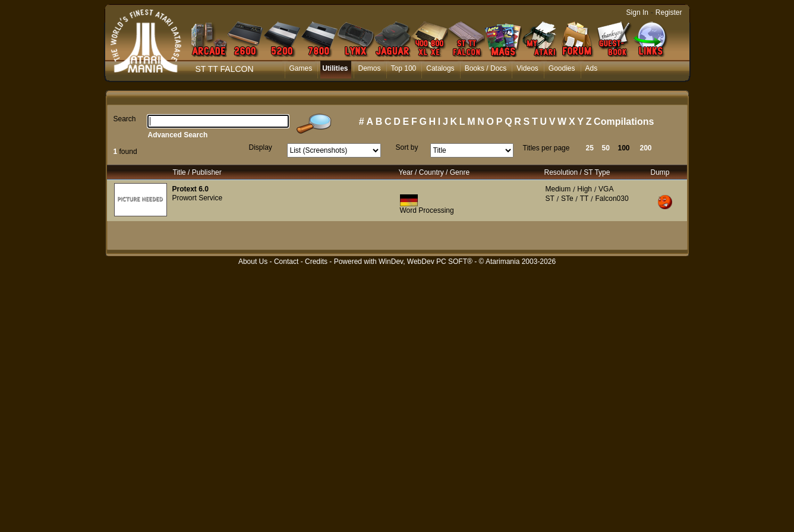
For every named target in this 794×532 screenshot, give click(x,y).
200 (646, 148)
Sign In (637, 12)
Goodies (562, 68)
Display (261, 147)
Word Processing (427, 210)
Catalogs (440, 68)
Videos (527, 68)
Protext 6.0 (190, 189)
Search (125, 119)
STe (567, 199)
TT (585, 199)
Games (301, 68)
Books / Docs (486, 68)
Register (669, 12)
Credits (316, 262)
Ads (592, 68)
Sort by (407, 147)
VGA (606, 189)
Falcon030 (612, 199)
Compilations (624, 122)
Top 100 (404, 68)
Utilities (335, 68)
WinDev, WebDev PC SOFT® (426, 262)
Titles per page (546, 148)
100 (624, 148)
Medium (558, 189)
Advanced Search (178, 135)
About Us (253, 262)
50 (606, 148)
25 (590, 148)
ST (550, 199)
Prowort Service (198, 198)
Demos (370, 68)
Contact (286, 262)
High (585, 189)
